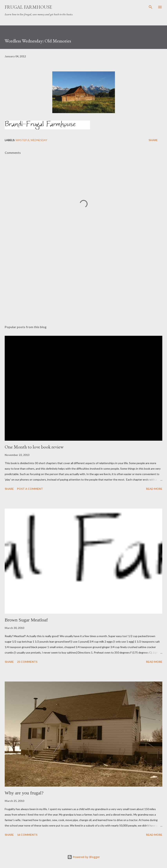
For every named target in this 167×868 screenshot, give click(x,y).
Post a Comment (30, 489)
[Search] (151, 7)
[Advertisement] (83, 285)
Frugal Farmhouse (28, 7)
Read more (154, 489)
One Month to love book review (34, 447)
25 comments (27, 662)
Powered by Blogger (84, 857)
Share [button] (153, 140)
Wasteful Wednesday (32, 140)
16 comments (27, 835)
